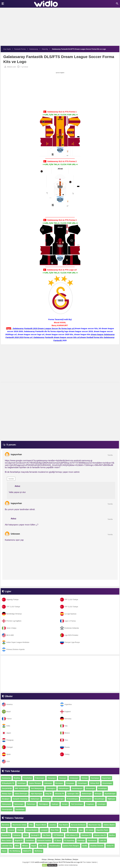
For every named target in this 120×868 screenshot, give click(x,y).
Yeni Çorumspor (77, 804)
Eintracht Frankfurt (44, 841)
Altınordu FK (59, 794)
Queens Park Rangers (71, 846)
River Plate (55, 830)
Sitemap (51, 859)
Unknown (15, 534)
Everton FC (6, 835)
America (7, 704)
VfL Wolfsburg (15, 851)
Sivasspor (63, 778)
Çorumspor (102, 804)
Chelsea (20, 830)
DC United (90, 830)
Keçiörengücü (86, 799)
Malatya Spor (7, 794)
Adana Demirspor (21, 794)
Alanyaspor (52, 778)
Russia (65, 747)
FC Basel (58, 841)
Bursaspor (59, 783)
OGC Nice (43, 846)
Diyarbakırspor (110, 794)
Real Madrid (64, 825)
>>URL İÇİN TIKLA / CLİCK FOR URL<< (60, 115)
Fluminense (92, 841)
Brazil (6, 712)
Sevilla (85, 846)
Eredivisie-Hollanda (69, 628)
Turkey (65, 754)
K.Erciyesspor (59, 799)
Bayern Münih (41, 825)
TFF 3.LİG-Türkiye (69, 607)
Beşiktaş (17, 778)
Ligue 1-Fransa (68, 621)
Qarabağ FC (35, 835)
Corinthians (30, 841)
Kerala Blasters (32, 830)
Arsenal (11, 830)
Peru (64, 740)
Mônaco (25, 846)
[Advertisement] (60, 28)
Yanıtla (110, 455)
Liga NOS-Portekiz (69, 635)
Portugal (7, 747)
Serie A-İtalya (9, 628)
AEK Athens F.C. (72, 835)
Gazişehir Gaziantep (20, 799)
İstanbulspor (20, 809)
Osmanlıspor (82, 783)
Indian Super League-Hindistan (16, 642)
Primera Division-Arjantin (13, 649)
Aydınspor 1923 (73, 794)
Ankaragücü (51, 788)
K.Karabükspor (72, 799)
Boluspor (98, 794)
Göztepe (85, 778)
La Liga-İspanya (68, 614)
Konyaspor (70, 783)
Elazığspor (6, 799)
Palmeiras (17, 835)
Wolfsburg (38, 851)
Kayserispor (107, 778)
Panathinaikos (55, 846)
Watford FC (27, 851)
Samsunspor (19, 804)
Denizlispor (22, 783)
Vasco (4, 851)
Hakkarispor (35, 799)
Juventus (53, 825)
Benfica (112, 835)
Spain (6, 754)
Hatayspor (47, 799)
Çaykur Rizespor (35, 783)
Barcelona (6, 825)
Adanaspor (48, 783)
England (65, 712)
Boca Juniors (7, 841)
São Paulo (47, 835)
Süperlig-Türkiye (10, 600)
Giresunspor (90, 788)
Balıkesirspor (87, 794)
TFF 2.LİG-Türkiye (11, 607)
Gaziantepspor (77, 788)
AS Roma (73, 830)
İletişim (75, 859)
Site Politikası (67, 859)
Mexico (65, 733)
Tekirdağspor (44, 804)
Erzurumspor (107, 783)
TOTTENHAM (58, 835)
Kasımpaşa (95, 778)
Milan (17, 846)
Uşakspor (55, 804)
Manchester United (19, 825)
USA (6, 761)
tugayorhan (16, 454)
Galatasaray (6, 778)
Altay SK (48, 794)
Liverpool (44, 830)
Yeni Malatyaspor (37, 788)
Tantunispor (31, 804)
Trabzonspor (40, 778)
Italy (64, 726)
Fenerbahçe (28, 778)
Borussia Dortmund (78, 825)
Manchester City (95, 825)
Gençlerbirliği (7, 788)
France (7, 719)
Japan (6, 733)
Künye (44, 859)
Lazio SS (103, 841)
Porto (26, 835)
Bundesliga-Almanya (12, 614)
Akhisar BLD (95, 783)
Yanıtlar (11, 479)
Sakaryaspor (7, 804)
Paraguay (8, 740)
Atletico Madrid (109, 825)
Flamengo (81, 841)
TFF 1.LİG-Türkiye (69, 600)
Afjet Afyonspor (36, 794)
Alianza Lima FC (100, 835)
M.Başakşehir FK (8, 783)
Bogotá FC (19, 841)
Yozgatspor (90, 804)
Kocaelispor (103, 788)
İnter (4, 830)
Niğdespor (111, 799)
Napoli (34, 846)
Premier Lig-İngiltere (12, 621)
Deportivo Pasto (102, 830)
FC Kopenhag (69, 841)
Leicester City (7, 846)
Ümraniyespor (7, 809)
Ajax (81, 830)
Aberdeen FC (86, 835)
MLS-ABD (8, 635)
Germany (66, 719)
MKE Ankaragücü (21, 788)
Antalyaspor (74, 778)
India (6, 726)
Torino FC (110, 846)
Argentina (66, 704)
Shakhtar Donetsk (97, 846)
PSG (31, 825)
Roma (64, 830)
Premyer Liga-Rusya (70, 642)
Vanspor (65, 804)
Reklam (58, 859)
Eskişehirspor (64, 788)
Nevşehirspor (99, 799)
